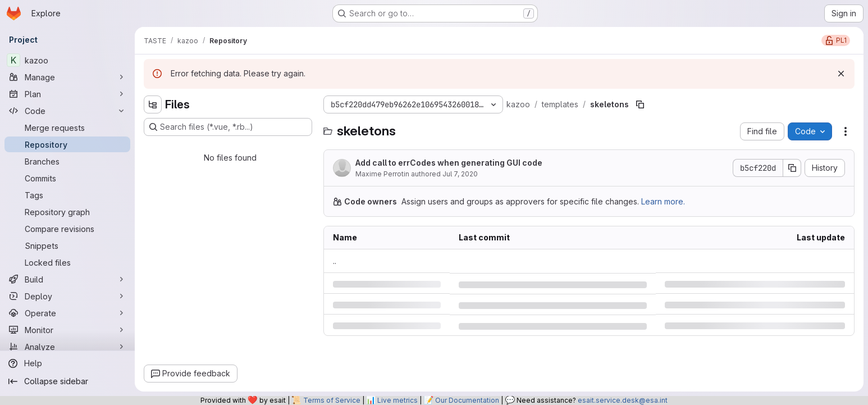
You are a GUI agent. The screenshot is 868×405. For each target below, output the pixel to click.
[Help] (67, 363)
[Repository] (67, 144)
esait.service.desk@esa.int (623, 400)
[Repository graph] (67, 212)
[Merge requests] (67, 128)
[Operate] (67, 313)
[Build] (67, 279)
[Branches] (67, 161)
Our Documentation (467, 400)
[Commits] (67, 178)
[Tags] (67, 195)
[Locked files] (67, 262)
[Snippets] (67, 245)
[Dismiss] (841, 74)
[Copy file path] (640, 104)
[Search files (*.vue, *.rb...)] (228, 127)
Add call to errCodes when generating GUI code (449, 163)
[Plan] (67, 94)
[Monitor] (67, 330)
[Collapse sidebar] (67, 381)
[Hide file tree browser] (153, 104)
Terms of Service (332, 400)
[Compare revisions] (67, 229)
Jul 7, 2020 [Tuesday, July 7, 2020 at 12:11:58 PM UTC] (460, 174)
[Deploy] (67, 296)
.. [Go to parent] (335, 261)
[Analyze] (67, 347)
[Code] (67, 111)
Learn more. (663, 201)
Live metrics (398, 400)
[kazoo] (67, 60)
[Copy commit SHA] (792, 168)
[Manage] (67, 77)
